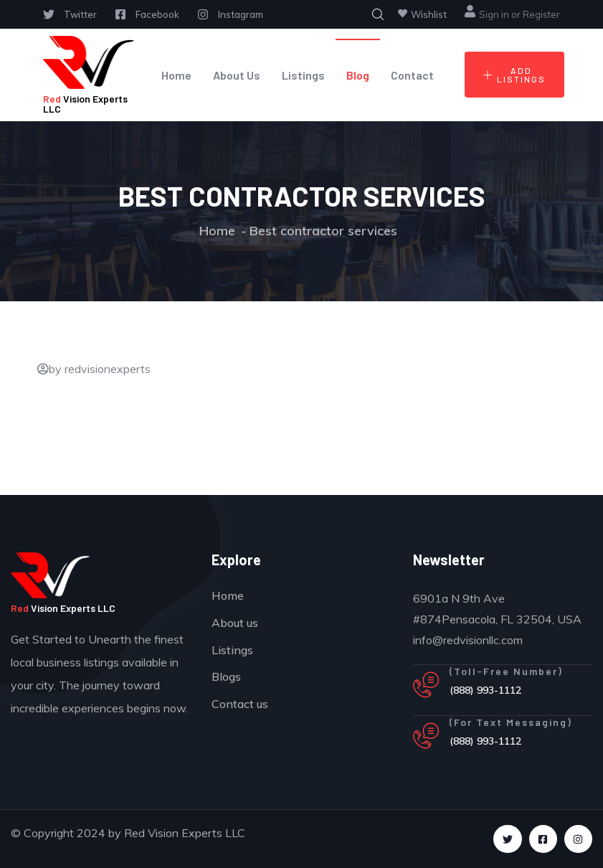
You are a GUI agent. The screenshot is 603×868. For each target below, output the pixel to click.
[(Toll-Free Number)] (426, 685)
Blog (358, 75)
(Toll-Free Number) (506, 671)
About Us (237, 75)
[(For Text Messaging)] (426, 736)
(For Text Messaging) (511, 722)
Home (176, 75)
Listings (303, 75)
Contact (412, 75)
